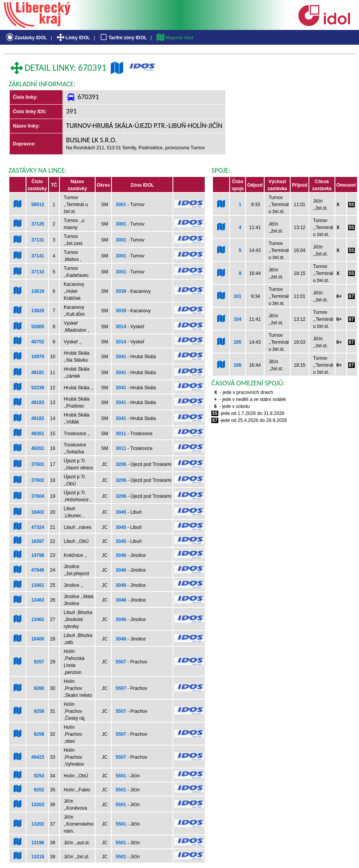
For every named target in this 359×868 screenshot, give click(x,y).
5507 (121, 662)
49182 (37, 418)
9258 (39, 711)
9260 (39, 688)
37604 (37, 496)
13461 (37, 585)
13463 (37, 600)
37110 (37, 272)
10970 (37, 357)
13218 (37, 857)
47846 (37, 570)
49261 (37, 448)
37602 (37, 480)
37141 (37, 256)
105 (237, 342)
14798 (37, 555)
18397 (37, 541)
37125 (37, 224)
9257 (39, 662)
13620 (37, 311)
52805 (37, 327)
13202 (37, 824)
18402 (37, 512)
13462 (37, 619)
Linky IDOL (73, 38)
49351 (37, 434)
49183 (37, 402)
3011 (121, 434)
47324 (37, 527)
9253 (39, 776)
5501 (121, 776)
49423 (37, 757)
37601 (37, 464)
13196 (37, 843)
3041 (121, 357)
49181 (37, 373)
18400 (37, 639)
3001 (121, 205)
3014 (121, 327)
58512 (37, 205)
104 (237, 319)
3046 (121, 555)
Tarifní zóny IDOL (123, 38)
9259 (39, 734)
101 (237, 296)
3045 (121, 512)
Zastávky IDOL (26, 38)
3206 (121, 464)
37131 (37, 240)
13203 (37, 805)
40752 (37, 342)
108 (237, 365)
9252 (39, 790)
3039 (121, 291)
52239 (37, 388)
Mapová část (174, 38)
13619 (37, 291)
